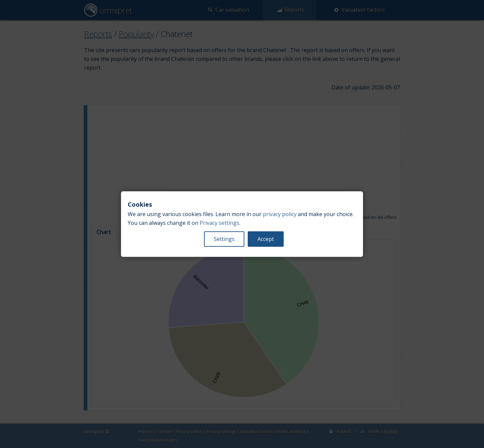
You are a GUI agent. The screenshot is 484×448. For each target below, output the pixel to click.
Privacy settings (219, 223)
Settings (224, 239)
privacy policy (280, 214)
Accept (266, 239)
